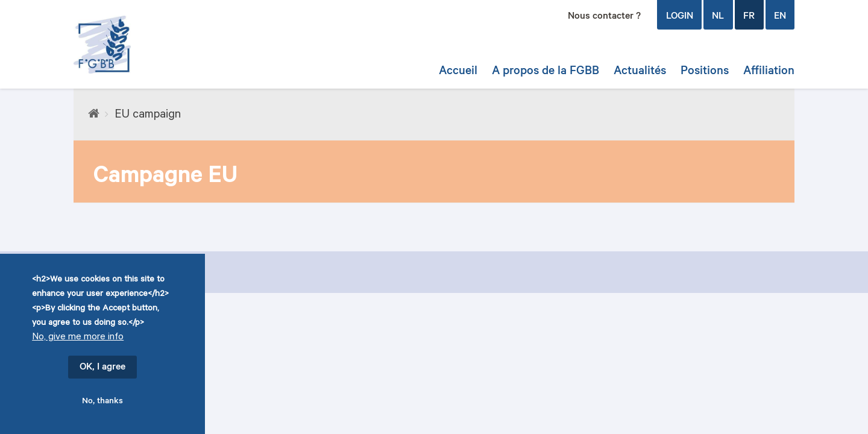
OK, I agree (102, 370)
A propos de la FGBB (546, 72)
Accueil (458, 72)
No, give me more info (78, 340)
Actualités (640, 72)
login (680, 17)
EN (780, 17)
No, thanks (102, 404)
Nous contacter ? (604, 17)
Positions (705, 72)
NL (718, 17)
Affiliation (769, 72)
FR (749, 17)
